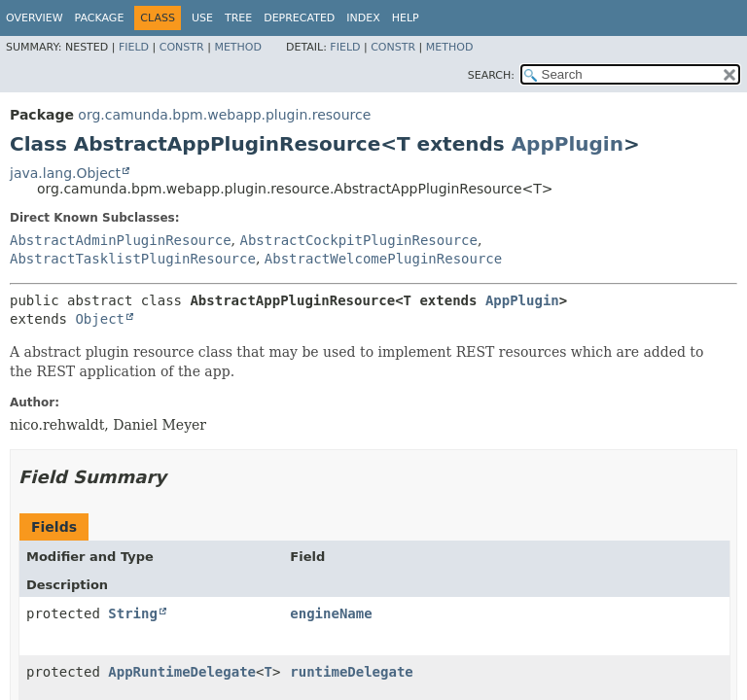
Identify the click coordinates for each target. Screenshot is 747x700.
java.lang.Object (65, 173)
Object (100, 319)
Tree (238, 18)
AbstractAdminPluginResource (121, 240)
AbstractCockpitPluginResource (358, 240)
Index (363, 18)
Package (100, 18)
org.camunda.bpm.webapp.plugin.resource (224, 115)
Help (406, 18)
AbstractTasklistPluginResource (133, 259)
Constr (182, 47)
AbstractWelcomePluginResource (383, 259)
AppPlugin (568, 144)
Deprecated (299, 18)
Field (134, 47)
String (133, 613)
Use (202, 18)
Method (238, 47)
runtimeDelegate (351, 672)
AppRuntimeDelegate (182, 672)
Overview (35, 18)
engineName (331, 613)
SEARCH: (491, 75)
